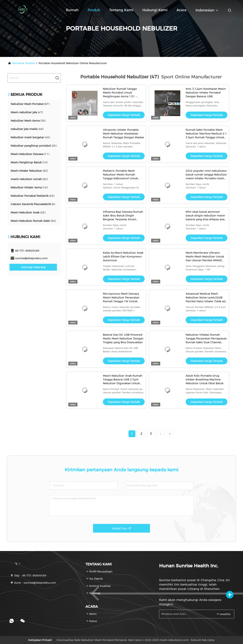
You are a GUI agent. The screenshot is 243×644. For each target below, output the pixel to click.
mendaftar (223, 614)
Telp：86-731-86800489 (28, 576)
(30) (28, 121)
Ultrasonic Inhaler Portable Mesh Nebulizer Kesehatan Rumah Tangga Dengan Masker (124, 134)
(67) (30, 104)
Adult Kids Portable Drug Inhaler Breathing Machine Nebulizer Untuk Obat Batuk (205, 379)
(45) (30, 137)
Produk (94, 10)
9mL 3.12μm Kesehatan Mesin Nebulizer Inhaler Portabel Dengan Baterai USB (206, 93)
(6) (33, 204)
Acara (181, 10)
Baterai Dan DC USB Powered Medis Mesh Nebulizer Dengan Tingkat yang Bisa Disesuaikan (123, 339)
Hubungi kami (155, 10)
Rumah (72, 10)
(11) (30, 154)
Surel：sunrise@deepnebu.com (33, 583)
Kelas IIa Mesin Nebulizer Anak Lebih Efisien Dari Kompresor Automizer (123, 257)
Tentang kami (121, 10)
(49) (27, 129)
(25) (34, 146)
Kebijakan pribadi (40, 640)
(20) (29, 179)
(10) (29, 162)
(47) (27, 112)
